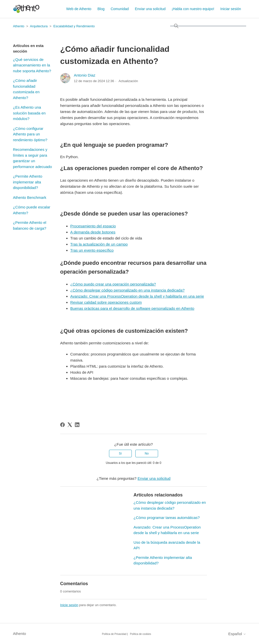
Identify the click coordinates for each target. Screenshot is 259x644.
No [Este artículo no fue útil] (147, 454)
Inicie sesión (69, 605)
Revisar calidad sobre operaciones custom (106, 302)
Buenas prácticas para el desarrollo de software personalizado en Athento (132, 308)
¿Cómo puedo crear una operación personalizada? (113, 284)
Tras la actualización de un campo (99, 244)
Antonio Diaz (85, 75)
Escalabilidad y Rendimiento (74, 26)
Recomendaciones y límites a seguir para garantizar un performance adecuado (32, 158)
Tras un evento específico (92, 250)
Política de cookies (141, 634)
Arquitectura (39, 26)
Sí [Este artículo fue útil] (120, 454)
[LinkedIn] (77, 425)
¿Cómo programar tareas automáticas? (167, 518)
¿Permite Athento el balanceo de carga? (30, 225)
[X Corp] (70, 425)
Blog (101, 9)
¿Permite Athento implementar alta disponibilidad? (28, 182)
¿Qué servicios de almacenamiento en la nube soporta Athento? (32, 65)
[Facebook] (62, 425)
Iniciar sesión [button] (231, 9)
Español (237, 634)
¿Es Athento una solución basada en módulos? (29, 113)
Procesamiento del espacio (93, 226)
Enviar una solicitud (150, 9)
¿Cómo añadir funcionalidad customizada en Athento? (26, 89)
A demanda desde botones (93, 232)
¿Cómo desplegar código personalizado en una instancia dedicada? (127, 290)
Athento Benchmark (30, 197)
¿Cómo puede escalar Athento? (32, 210)
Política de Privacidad (114, 634)
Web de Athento (79, 9)
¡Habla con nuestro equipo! (193, 9)
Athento (19, 26)
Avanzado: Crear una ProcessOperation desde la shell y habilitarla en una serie (137, 296)
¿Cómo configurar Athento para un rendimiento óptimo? (30, 134)
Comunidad (120, 9)
